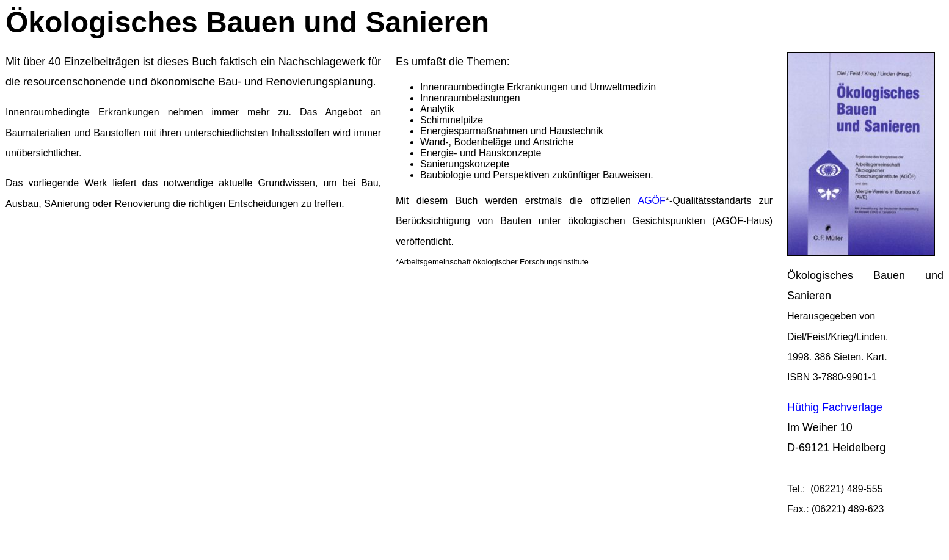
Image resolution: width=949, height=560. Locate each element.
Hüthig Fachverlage (835, 407)
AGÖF (652, 201)
